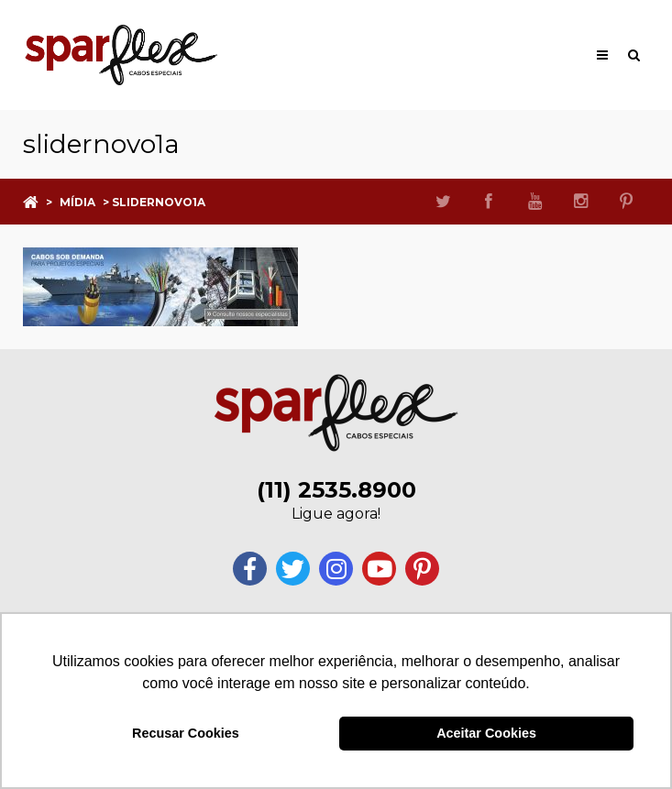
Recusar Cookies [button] (186, 733)
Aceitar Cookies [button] (486, 733)
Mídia (77, 202)
